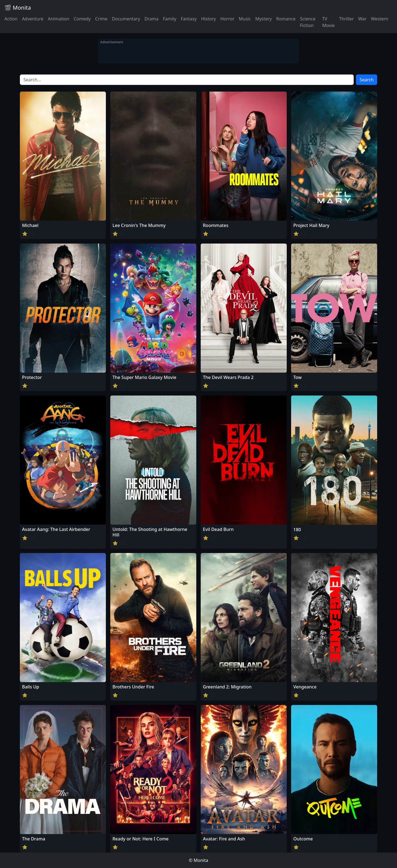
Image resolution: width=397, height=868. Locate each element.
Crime (101, 19)
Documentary (126, 19)
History (208, 19)
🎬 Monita (18, 8)
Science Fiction (308, 22)
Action (11, 19)
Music (245, 19)
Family (170, 19)
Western (379, 19)
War (362, 19)
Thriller (346, 19)
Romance (286, 19)
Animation (58, 19)
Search (367, 80)
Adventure (33, 19)
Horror (227, 19)
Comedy (82, 19)
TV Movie (328, 22)
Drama (151, 19)
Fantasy (189, 19)
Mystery (264, 19)
